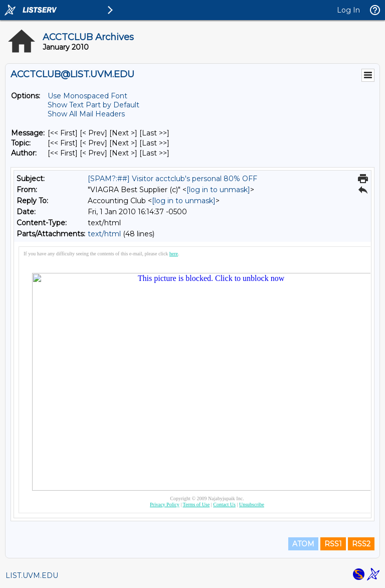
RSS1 (333, 544)
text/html (104, 234)
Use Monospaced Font (87, 96)
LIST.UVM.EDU (32, 575)
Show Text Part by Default (93, 105)
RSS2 (361, 544)
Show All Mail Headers (86, 114)
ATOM (303, 544)
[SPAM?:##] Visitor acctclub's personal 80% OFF (172, 179)
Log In (348, 10)
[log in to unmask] (218, 190)
